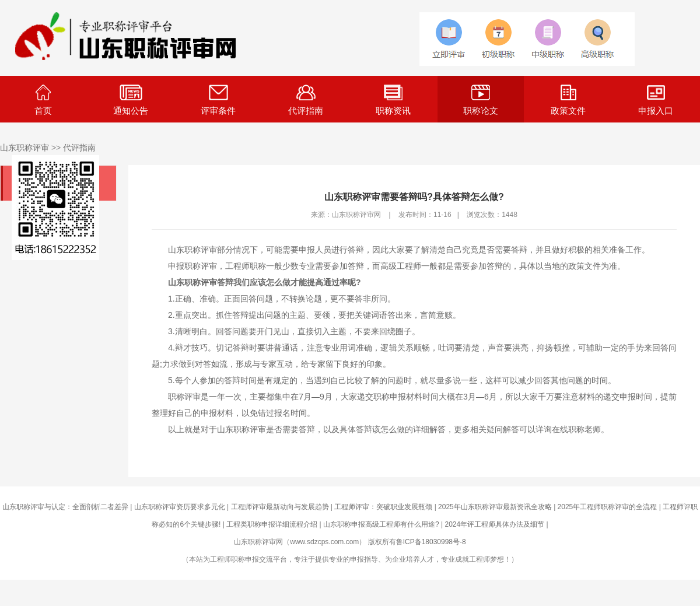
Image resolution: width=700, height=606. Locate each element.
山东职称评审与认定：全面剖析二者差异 (65, 507)
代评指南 (306, 100)
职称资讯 (393, 100)
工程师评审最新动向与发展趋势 (280, 507)
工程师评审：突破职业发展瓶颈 (383, 507)
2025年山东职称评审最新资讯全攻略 (495, 507)
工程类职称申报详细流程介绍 (272, 524)
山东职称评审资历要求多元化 (180, 507)
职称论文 (481, 100)
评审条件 (218, 100)
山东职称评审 (24, 148)
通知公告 (131, 100)
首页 (43, 100)
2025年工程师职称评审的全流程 (608, 507)
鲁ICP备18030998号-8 (431, 542)
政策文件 (568, 100)
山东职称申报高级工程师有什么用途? (381, 524)
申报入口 (656, 100)
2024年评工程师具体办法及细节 (494, 524)
